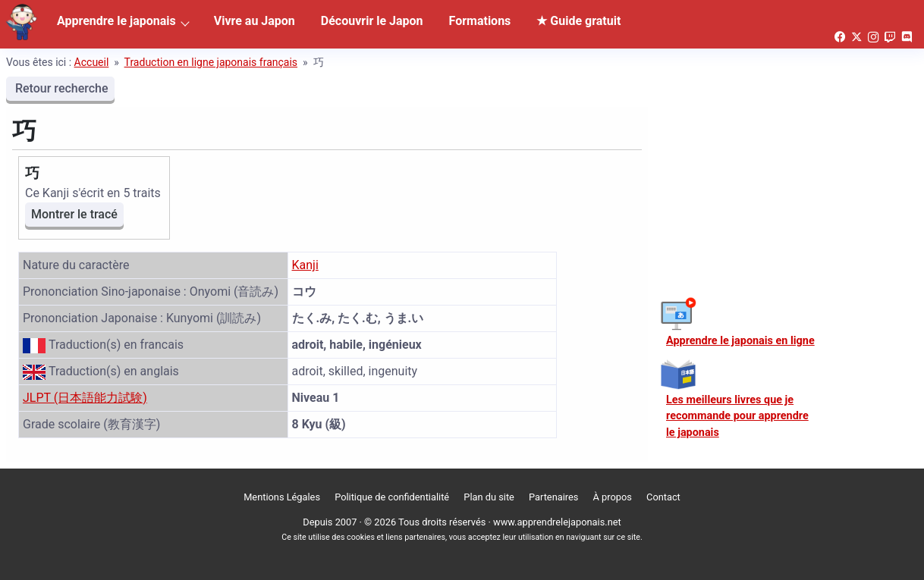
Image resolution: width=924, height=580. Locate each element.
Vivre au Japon (255, 21)
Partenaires (553, 497)
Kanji (305, 265)
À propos (613, 497)
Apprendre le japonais (116, 21)
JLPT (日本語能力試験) (85, 398)
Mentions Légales (282, 497)
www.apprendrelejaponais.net (557, 522)
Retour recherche (60, 88)
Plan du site (489, 497)
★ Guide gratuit (578, 21)
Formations (480, 21)
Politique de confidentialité (392, 497)
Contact (663, 497)
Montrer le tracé (74, 214)
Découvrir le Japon (372, 21)
